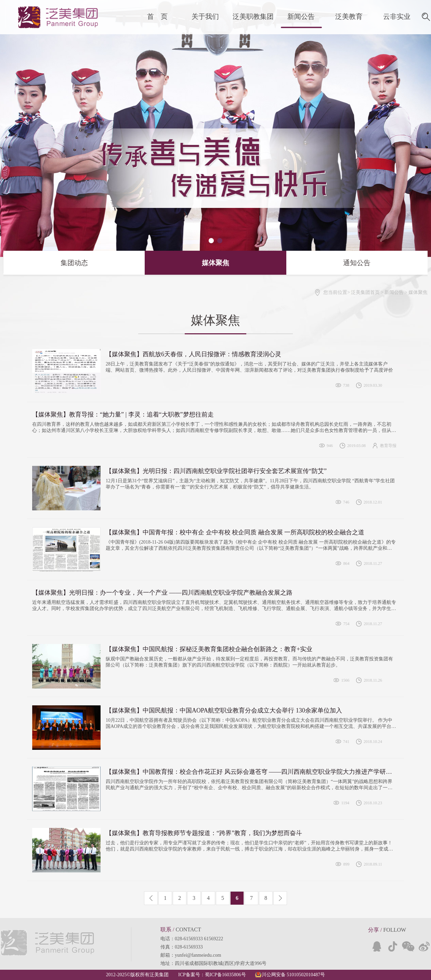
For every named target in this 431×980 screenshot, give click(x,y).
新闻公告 (301, 16)
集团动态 (46, 263)
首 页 (157, 16)
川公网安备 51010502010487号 (293, 975)
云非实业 (397, 16)
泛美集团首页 (365, 292)
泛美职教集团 (253, 16)
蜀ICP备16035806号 (225, 975)
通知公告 (329, 263)
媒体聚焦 (215, 263)
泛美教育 (349, 16)
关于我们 (205, 16)
